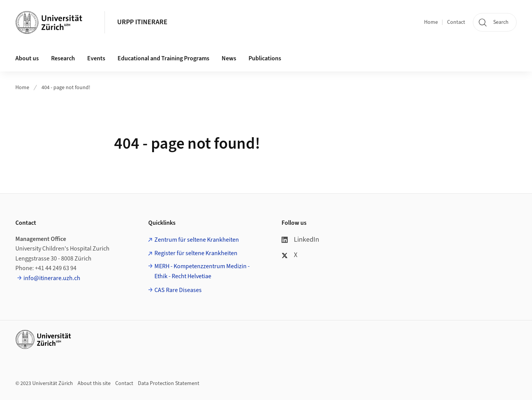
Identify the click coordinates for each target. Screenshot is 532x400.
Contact (456, 22)
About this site (94, 383)
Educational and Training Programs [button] (163, 58)
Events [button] (96, 58)
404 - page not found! (66, 88)
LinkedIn (300, 240)
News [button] (229, 58)
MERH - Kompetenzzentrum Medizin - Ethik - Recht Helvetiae (202, 271)
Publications (265, 58)
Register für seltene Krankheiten (196, 253)
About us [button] (27, 58)
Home (431, 22)
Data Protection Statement (169, 383)
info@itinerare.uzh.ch (52, 278)
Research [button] (63, 58)
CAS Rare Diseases (178, 290)
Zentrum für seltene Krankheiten (197, 240)
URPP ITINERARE (142, 22)
